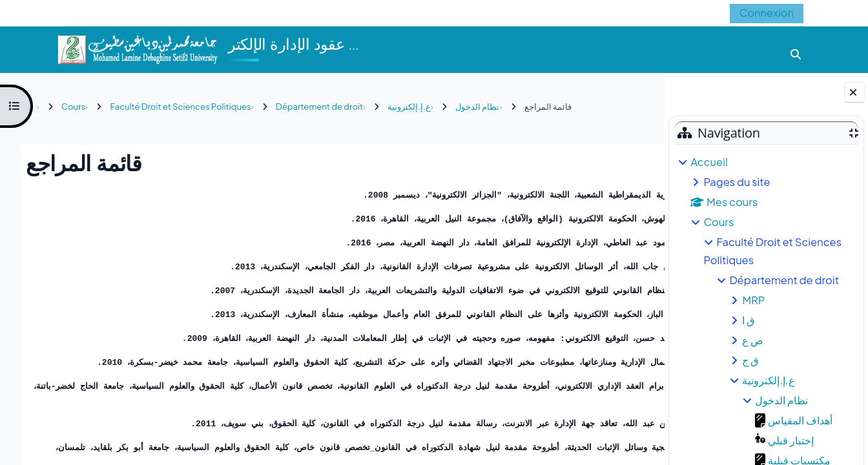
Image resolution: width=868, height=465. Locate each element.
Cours (718, 222)
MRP (753, 300)
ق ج (750, 360)
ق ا (748, 320)
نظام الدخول (781, 400)
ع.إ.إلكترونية (768, 380)
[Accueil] (137, 48)
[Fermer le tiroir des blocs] (854, 92)
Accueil (709, 162)
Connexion (767, 13)
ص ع (752, 340)
